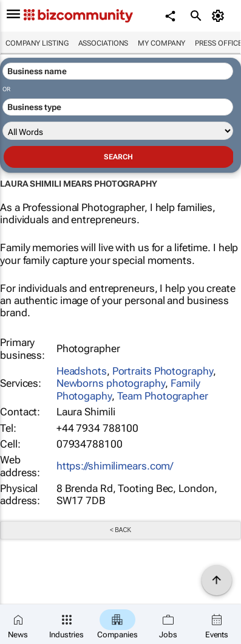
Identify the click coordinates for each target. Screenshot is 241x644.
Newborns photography (111, 383)
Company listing (37, 43)
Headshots (82, 371)
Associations (104, 43)
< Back (120, 530)
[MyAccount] (220, 16)
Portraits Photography (163, 371)
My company (161, 43)
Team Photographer (163, 396)
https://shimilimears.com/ (115, 466)
